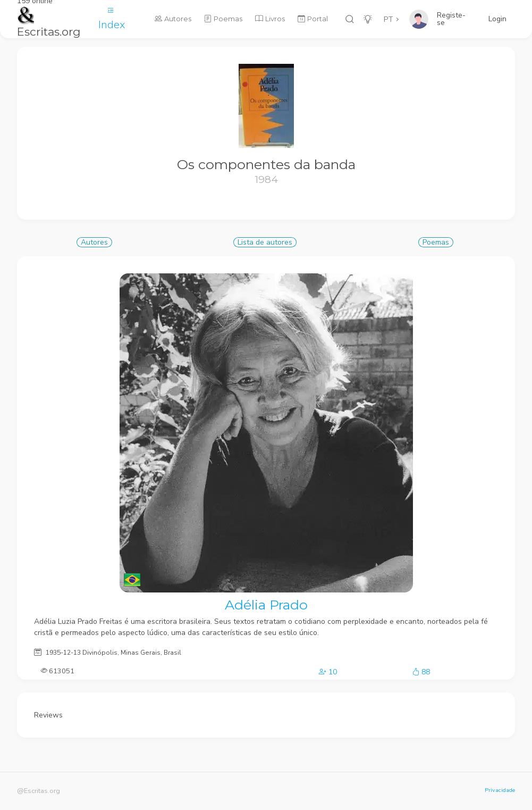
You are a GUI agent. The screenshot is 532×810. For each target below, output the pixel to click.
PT (389, 19)
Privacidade (500, 790)
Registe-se (451, 19)
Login (497, 19)
